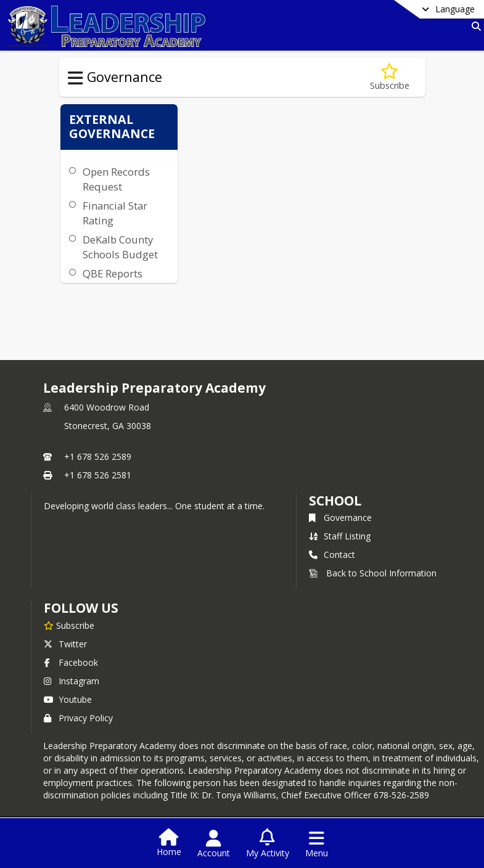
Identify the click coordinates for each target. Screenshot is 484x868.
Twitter (65, 644)
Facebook (71, 662)
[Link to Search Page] (474, 26)
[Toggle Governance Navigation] (76, 78)
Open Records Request (116, 179)
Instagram (72, 681)
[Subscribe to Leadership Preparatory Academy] (69, 625)
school (335, 501)
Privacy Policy (78, 718)
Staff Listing (340, 536)
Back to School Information (373, 573)
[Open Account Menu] (214, 844)
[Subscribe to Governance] (390, 77)
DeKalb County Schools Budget (120, 247)
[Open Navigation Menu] (317, 844)
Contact (332, 555)
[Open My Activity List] (268, 844)
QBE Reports (113, 273)
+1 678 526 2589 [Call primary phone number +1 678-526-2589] (98, 457)
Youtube (68, 699)
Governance (340, 518)
